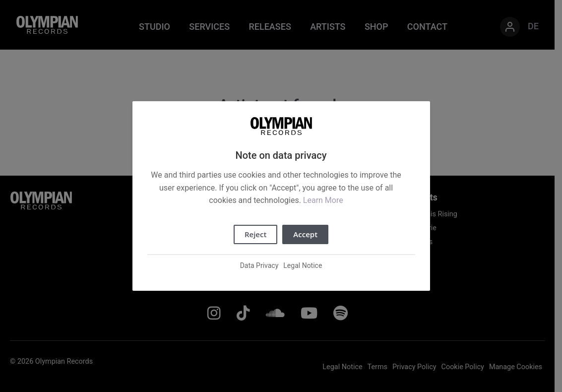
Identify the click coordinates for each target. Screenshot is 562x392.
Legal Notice (303, 265)
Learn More (323, 200)
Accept (305, 234)
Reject (255, 234)
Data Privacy (259, 265)
